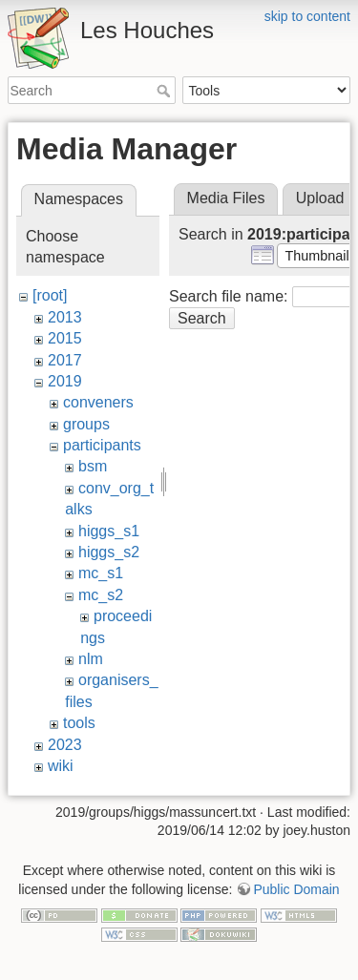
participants (102, 445)
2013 (65, 317)
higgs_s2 (109, 552)
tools (79, 723)
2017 (65, 360)
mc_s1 (101, 573)
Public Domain (296, 885)
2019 (65, 381)
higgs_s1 (109, 531)
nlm (91, 659)
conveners (98, 402)
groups (86, 424)
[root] (50, 295)
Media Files (226, 198)
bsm (93, 466)
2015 (65, 338)
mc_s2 (101, 595)
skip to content (307, 16)
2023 (65, 745)
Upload (320, 198)
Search (166, 91)
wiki (61, 766)
